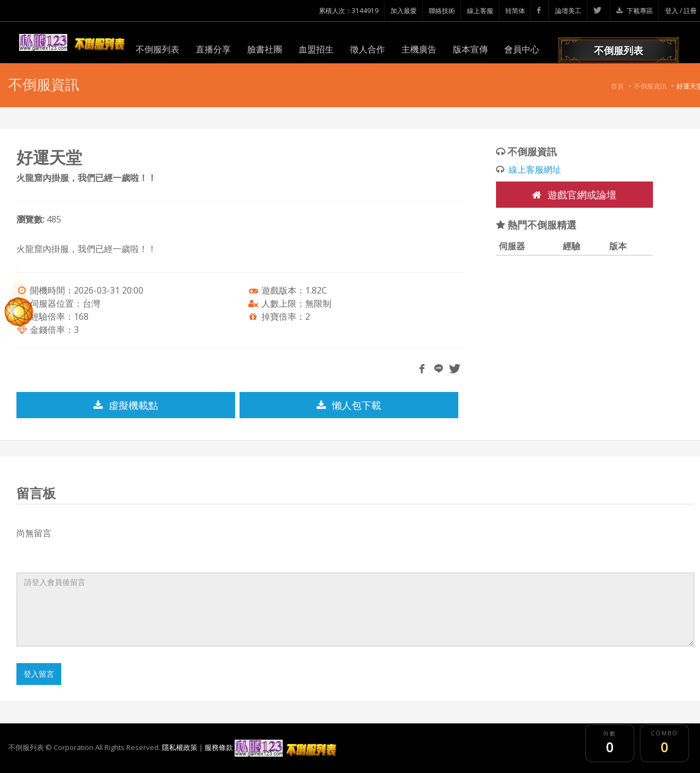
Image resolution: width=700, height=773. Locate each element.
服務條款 (219, 747)
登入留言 (39, 674)
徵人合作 (367, 49)
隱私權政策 (180, 747)
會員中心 (522, 49)
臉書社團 (265, 49)
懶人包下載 (349, 405)
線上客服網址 (535, 169)
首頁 (617, 86)
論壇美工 (568, 11)
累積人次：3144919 (349, 11)
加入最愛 (404, 11)
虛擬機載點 (126, 405)
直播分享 (213, 49)
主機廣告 (419, 49)
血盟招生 (316, 49)
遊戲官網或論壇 (574, 195)
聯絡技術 (442, 11)
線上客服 (480, 11)
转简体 (515, 11)
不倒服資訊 (650, 86)
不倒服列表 (157, 49)
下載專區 (635, 11)
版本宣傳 (470, 49)
